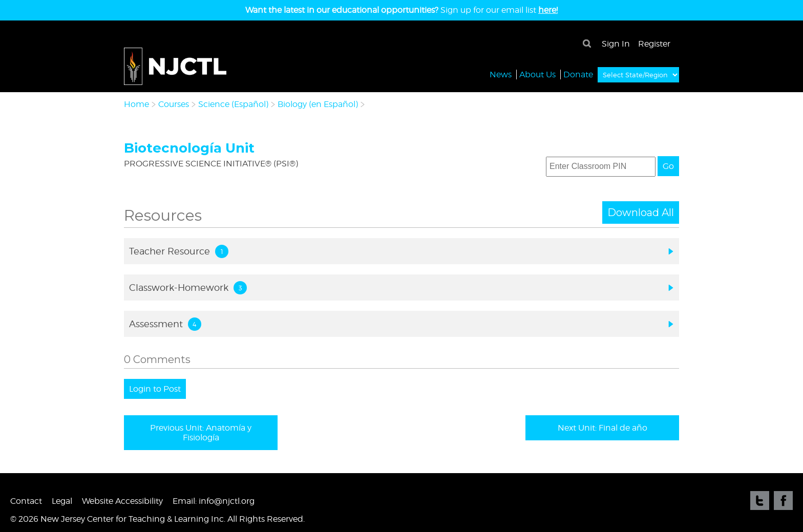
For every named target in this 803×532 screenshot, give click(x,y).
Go (668, 166)
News (501, 74)
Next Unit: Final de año (603, 428)
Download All (641, 212)
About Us (537, 74)
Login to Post (155, 389)
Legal (62, 501)
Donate (578, 74)
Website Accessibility (122, 501)
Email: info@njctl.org (214, 501)
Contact (26, 501)
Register (654, 44)
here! (548, 10)
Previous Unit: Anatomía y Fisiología (201, 433)
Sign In (616, 44)
